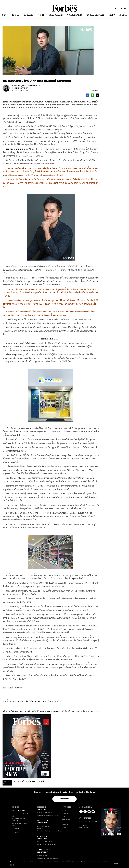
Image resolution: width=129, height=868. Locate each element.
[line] (93, 96)
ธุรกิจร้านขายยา (32, 781)
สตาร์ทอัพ (42, 781)
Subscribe (65, 799)
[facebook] (88, 96)
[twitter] (97, 96)
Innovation (23, 88)
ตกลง (116, 863)
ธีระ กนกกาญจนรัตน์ (19, 781)
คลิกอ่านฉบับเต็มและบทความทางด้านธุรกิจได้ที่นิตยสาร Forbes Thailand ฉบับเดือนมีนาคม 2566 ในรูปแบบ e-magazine (51, 712)
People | (15, 88)
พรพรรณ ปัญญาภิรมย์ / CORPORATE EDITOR (27, 86)
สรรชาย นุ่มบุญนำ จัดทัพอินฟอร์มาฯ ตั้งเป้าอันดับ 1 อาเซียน (37, 701)
